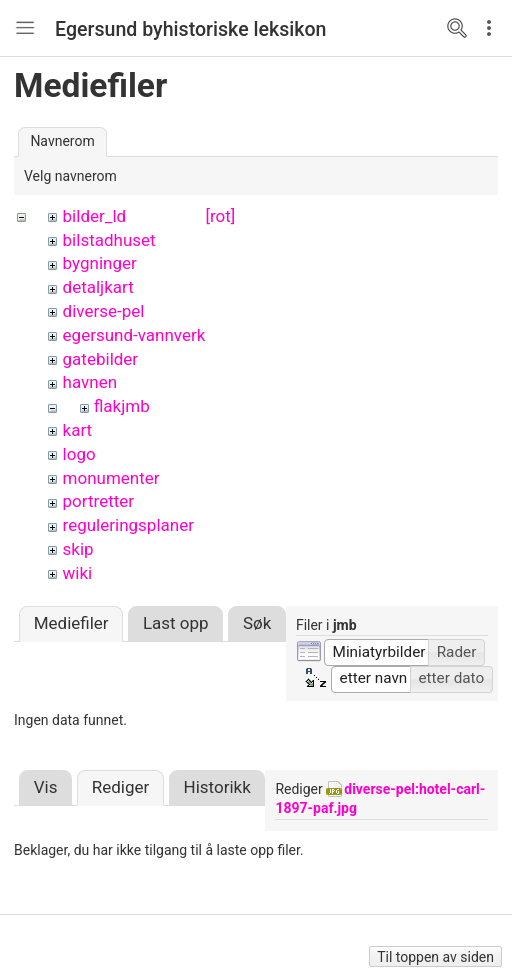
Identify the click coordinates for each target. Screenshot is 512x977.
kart (78, 430)
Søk (257, 603)
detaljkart (98, 287)
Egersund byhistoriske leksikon (191, 29)
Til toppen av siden (435, 957)
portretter (99, 501)
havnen (90, 382)
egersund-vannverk (134, 335)
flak (108, 406)
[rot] (220, 216)
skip (78, 549)
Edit (494, 28)
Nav (25, 28)
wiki (78, 573)
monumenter (111, 478)
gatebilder (101, 359)
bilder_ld (95, 216)
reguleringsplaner (128, 525)
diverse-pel (104, 311)
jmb (135, 406)
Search (457, 28)
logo (79, 454)
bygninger (100, 263)
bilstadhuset (109, 240)
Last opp (176, 603)
